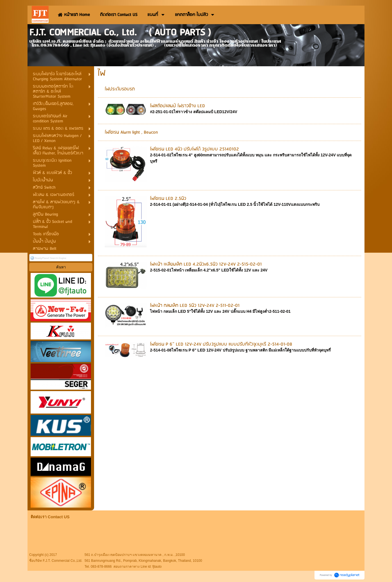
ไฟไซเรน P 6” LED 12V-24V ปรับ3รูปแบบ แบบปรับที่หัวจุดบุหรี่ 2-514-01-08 (221, 344)
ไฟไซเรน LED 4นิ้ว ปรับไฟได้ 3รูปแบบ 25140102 (194, 149)
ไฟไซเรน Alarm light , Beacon (131, 132)
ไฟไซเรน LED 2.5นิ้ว (168, 199)
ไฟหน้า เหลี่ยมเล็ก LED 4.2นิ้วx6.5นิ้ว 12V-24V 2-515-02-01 (206, 264)
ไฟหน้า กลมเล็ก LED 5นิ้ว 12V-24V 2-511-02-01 (195, 306)
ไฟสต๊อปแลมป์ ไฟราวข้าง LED (177, 106)
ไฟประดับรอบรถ (120, 89)
